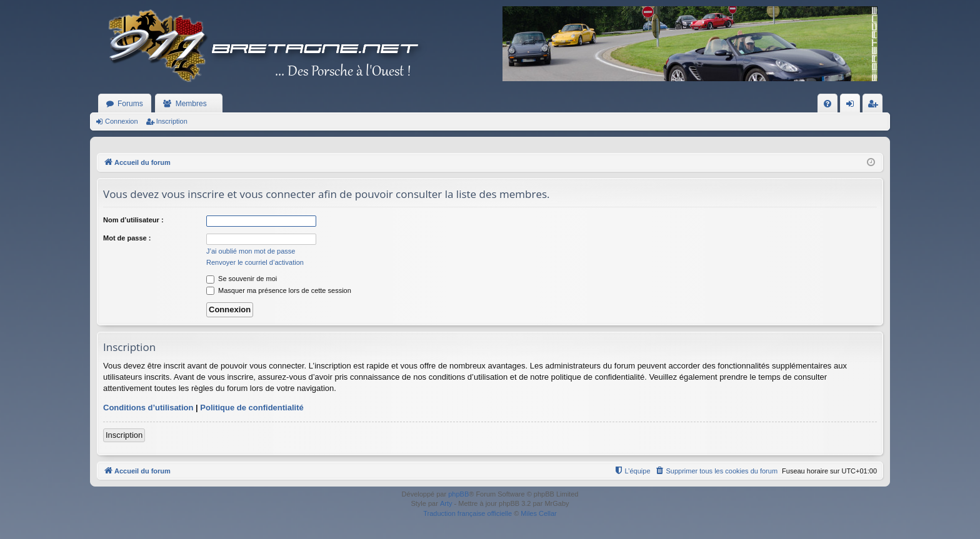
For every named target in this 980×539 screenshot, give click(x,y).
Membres (191, 104)
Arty (446, 503)
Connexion (122, 121)
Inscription (172, 121)
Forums (130, 104)
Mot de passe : (127, 238)
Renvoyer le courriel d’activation (255, 262)
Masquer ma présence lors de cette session (279, 290)
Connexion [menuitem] (853, 106)
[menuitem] (827, 104)
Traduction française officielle (467, 513)
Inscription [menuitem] (875, 106)
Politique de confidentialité (252, 408)
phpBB (458, 494)
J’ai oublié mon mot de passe (251, 251)
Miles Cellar (538, 513)
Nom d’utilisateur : (133, 220)
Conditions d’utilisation (148, 408)
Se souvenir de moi (242, 279)
